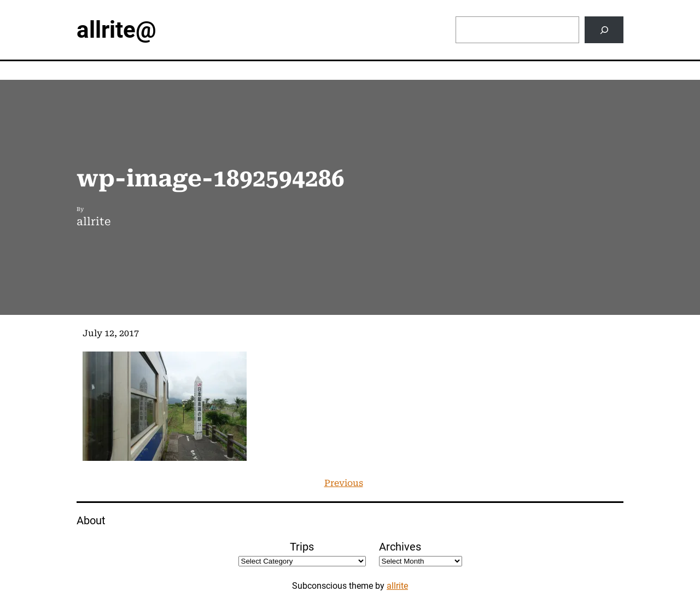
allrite (397, 586)
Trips (302, 547)
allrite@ (116, 30)
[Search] (604, 30)
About (91, 520)
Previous (344, 483)
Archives (400, 547)
